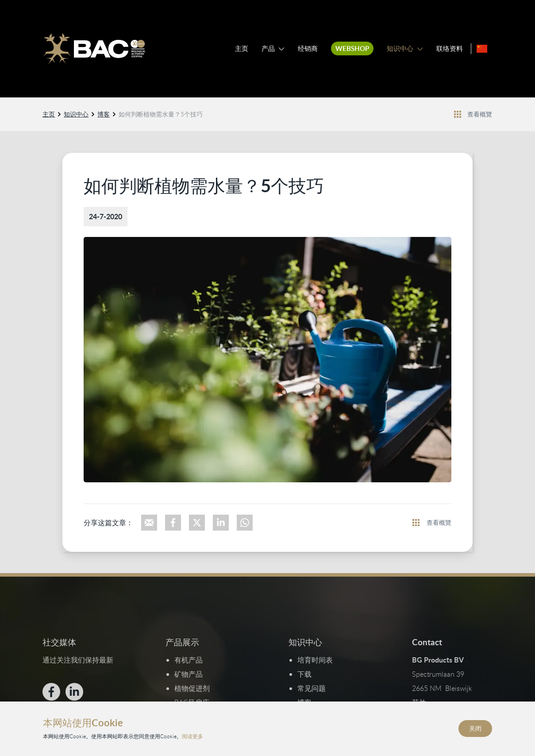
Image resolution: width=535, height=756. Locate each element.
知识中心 (400, 48)
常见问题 (312, 688)
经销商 (308, 48)
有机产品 (189, 660)
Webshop (352, 48)
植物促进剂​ (192, 688)
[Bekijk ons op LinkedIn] (75, 692)
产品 (268, 48)
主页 (242, 48)
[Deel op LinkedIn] (221, 522)
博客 (104, 114)
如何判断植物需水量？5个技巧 (161, 114)
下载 (305, 674)
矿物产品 (189, 674)
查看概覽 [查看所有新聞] (480, 114)
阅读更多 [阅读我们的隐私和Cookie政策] (192, 736)
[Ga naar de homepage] (94, 49)
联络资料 (450, 48)
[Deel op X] (197, 522)
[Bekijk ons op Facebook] (52, 692)
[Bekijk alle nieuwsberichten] (458, 114)
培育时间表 (316, 660)
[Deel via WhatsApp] (245, 522)
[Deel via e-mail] (149, 522)
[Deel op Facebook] (173, 522)
